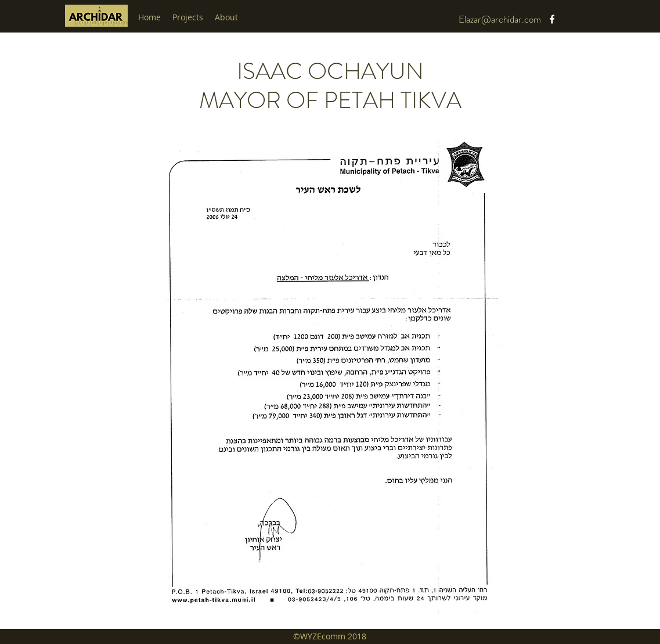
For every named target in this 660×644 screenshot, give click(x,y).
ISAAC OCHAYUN (330, 71)
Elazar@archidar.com (500, 19)
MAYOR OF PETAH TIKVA (330, 100)
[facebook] (552, 19)
